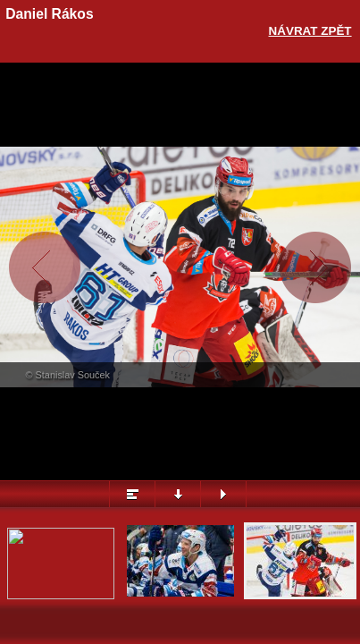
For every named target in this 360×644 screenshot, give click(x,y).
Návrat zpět (310, 31)
